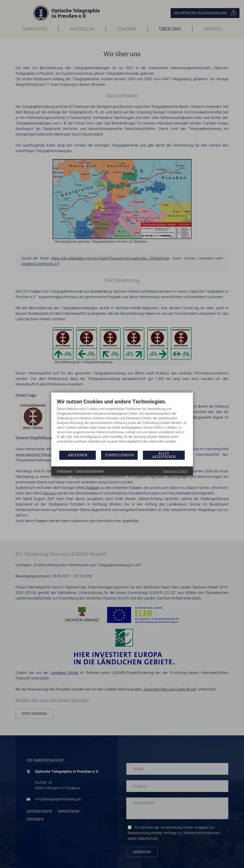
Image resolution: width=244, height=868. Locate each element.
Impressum (65, 471)
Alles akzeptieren (164, 455)
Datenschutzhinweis (90, 471)
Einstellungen (119, 455)
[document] (122, 424)
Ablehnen (78, 455)
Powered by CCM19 (175, 471)
